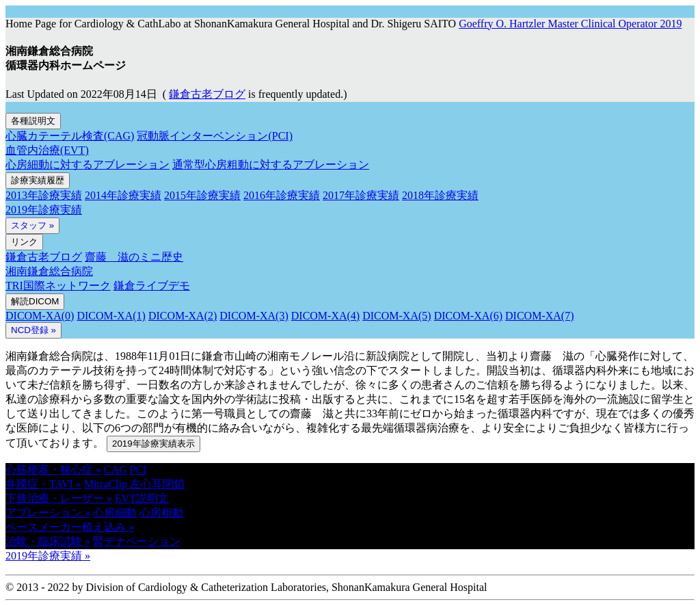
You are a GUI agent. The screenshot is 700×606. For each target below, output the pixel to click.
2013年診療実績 (44, 195)
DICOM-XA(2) (183, 316)
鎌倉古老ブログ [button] (207, 94)
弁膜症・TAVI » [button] (43, 484)
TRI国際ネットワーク (58, 286)
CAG (116, 470)
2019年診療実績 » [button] (48, 556)
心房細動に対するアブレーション (87, 164)
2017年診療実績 (361, 195)
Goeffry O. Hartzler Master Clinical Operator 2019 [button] (570, 24)
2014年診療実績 (123, 195)
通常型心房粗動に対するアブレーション (271, 164)
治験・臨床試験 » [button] (48, 541)
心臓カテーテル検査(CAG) (70, 136)
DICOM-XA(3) (254, 316)
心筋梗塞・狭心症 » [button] (53, 470)
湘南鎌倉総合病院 (49, 271)
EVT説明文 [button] (142, 498)
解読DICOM (35, 301)
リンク (24, 242)
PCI (138, 470)
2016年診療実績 (282, 195)
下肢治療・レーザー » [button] (59, 498)
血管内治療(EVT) (47, 150)
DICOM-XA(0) (40, 316)
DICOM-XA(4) (325, 316)
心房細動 (115, 513)
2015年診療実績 (202, 195)
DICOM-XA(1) (111, 316)
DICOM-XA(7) (539, 316)
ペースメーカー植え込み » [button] (70, 527)
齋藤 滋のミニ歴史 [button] (134, 257)
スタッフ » (32, 225)
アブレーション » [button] (48, 513)
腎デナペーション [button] (137, 541)
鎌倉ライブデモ (152, 286)
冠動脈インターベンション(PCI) (215, 136)
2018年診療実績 (440, 195)
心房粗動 (161, 513)
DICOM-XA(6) (468, 316)
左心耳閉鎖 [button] (157, 484)
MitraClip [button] (107, 484)
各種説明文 (33, 121)
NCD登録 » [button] (33, 330)
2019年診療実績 (44, 210)
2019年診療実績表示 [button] (153, 444)
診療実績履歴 (38, 180)
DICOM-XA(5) (396, 316)
